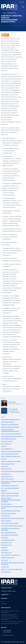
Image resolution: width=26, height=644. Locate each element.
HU (23, 2)
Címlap (4, 13)
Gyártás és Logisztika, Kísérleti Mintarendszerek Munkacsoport (10, 615)
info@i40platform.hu (9, 635)
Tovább (13, 403)
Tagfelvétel (4, 594)
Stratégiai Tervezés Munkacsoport (10, 624)
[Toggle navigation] (23, 7)
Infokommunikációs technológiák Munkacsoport (10, 619)
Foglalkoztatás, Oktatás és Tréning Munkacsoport (10, 612)
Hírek (3, 602)
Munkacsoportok (12, 13)
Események (4, 604)
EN (20, 2)
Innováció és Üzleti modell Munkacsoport (12, 622)
